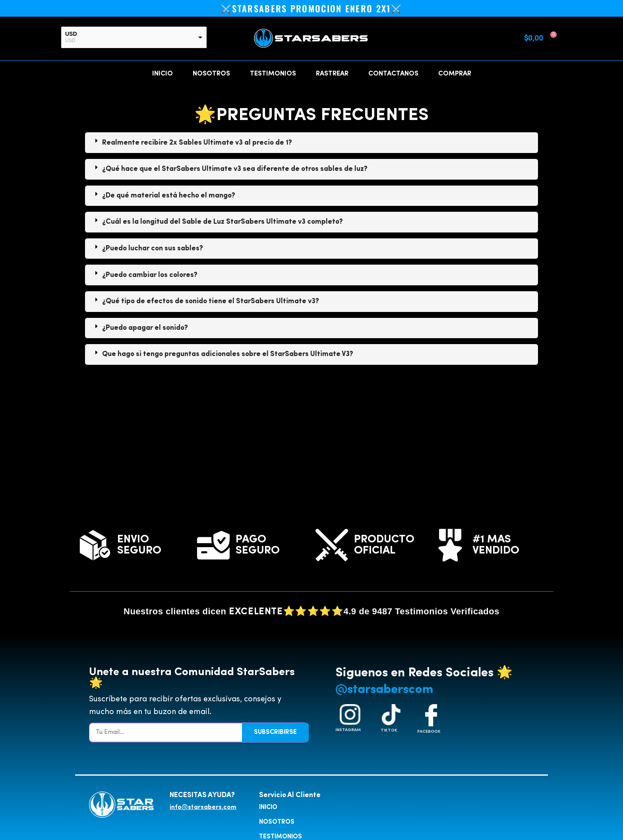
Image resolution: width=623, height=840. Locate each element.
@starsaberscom (384, 689)
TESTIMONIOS (273, 73)
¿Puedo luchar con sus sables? (153, 248)
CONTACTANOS (393, 73)
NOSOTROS (211, 73)
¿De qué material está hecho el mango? (169, 195)
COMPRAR (455, 73)
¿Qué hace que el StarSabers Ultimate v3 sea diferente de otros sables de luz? (235, 168)
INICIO (163, 73)
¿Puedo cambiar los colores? (150, 275)
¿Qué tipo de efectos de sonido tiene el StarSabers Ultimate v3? (211, 301)
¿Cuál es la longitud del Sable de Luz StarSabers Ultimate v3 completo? (222, 221)
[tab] (311, 142)
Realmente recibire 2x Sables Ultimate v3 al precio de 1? (197, 142)
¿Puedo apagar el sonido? (145, 327)
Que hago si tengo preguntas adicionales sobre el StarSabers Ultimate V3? (228, 354)
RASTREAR (332, 73)
